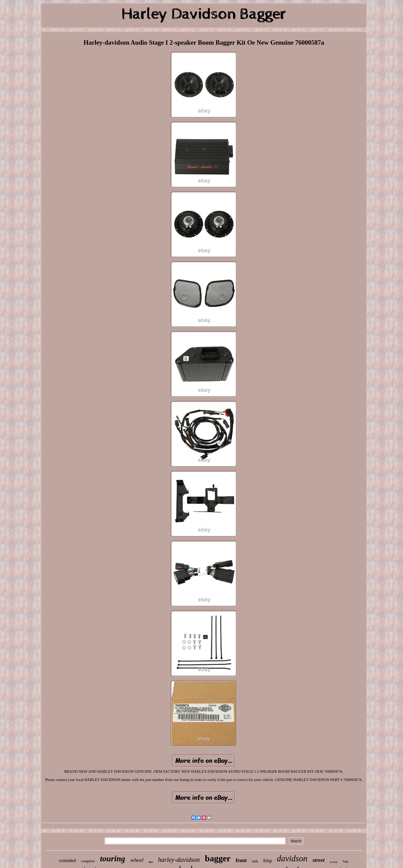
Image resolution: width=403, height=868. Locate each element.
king (267, 860)
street (319, 860)
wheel (137, 860)
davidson (292, 859)
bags (346, 861)
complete (88, 861)
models (334, 862)
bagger (218, 858)
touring (113, 859)
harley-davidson (179, 860)
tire (151, 862)
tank (255, 861)
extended (67, 861)
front (241, 860)
